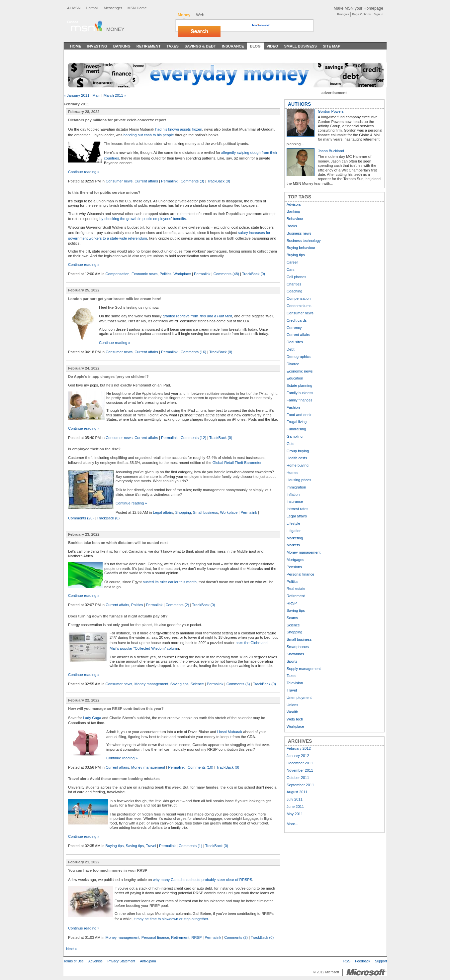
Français (343, 14)
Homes (292, 473)
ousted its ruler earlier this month (170, 582)
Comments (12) (193, 438)
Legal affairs (163, 512)
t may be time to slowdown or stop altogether (171, 919)
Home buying (298, 465)
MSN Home (137, 8)
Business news (299, 233)
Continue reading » (84, 172)
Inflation (293, 494)
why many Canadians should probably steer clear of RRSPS (203, 880)
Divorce (293, 364)
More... (292, 824)
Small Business (300, 46)
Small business (205, 512)
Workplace (182, 274)
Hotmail (92, 8)
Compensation (118, 274)
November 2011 (300, 770)
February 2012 (299, 748)
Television (295, 683)
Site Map (332, 46)
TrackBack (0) (219, 181)
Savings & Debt (200, 46)
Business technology (304, 241)
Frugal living (297, 422)
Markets (293, 545)
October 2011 (298, 778)
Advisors (294, 204)
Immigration (296, 487)
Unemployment (299, 698)
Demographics (299, 357)
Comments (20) (81, 518)
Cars (291, 270)
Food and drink (299, 415)
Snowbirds (295, 654)
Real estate (296, 589)
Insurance (233, 46)
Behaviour (295, 219)
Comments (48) (226, 274)
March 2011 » (115, 95)
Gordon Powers (331, 111)
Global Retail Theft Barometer (237, 463)
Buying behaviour (301, 248)
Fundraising (296, 429)
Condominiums (299, 306)
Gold (291, 444)
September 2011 (300, 785)
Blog (255, 46)
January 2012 (298, 756)
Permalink (169, 181)
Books (292, 226)
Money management (151, 684)
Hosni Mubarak (230, 732)
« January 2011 (77, 95)
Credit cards (297, 320)
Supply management (304, 669)
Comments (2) (178, 605)
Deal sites (295, 342)
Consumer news (119, 181)
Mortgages (295, 560)
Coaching (294, 291)
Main (96, 95)
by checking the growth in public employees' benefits (143, 219)
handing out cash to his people (149, 135)
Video (272, 46)
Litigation (294, 531)
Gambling (295, 436)
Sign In (378, 14)
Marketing (295, 538)
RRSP (196, 937)
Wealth (292, 712)
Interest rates (297, 509)
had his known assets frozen (179, 129)
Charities (294, 284)
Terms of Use (74, 961)
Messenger (113, 8)
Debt (291, 349)
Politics (166, 274)
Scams (292, 618)
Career (292, 262)
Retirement (149, 46)
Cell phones (296, 277)
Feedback (362, 961)
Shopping (183, 512)
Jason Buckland (331, 151)
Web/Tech (295, 719)
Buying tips (115, 846)
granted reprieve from (197, 316)
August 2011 (297, 792)
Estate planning (299, 385)
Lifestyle (293, 523)
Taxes (172, 46)
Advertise (95, 961)
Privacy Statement (121, 961)
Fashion (293, 407)
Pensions (294, 567)
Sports (292, 661)
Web (200, 15)
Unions (292, 705)
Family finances (300, 400)
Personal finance (155, 937)
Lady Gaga (92, 718)
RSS (347, 961)
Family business (300, 393)
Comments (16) (193, 352)
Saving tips (180, 684)
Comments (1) (190, 846)
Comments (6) (238, 684)
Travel (151, 846)
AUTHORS (299, 104)
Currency (294, 328)
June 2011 (295, 807)
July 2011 (295, 799)
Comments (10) (200, 767)
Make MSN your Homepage (359, 8)
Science (197, 684)
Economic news (144, 274)
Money (115, 29)
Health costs (297, 458)
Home (76, 46)
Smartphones (298, 647)
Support (381, 961)
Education (295, 378)
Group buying (298, 451)
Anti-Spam (148, 961)
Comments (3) (192, 181)
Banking (122, 46)
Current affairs (146, 181)
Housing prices (299, 480)
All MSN (74, 8)
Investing (97, 46)
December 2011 (300, 763)
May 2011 (295, 814)
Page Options (361, 14)
